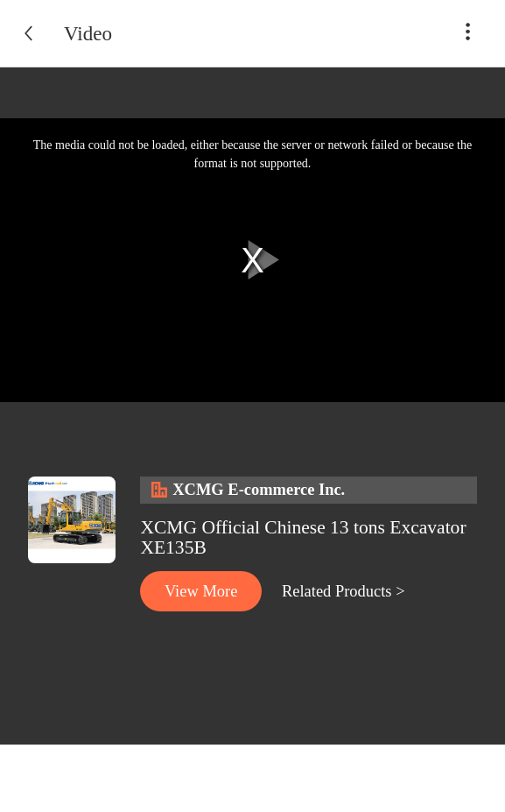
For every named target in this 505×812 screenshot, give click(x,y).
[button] (468, 41)
